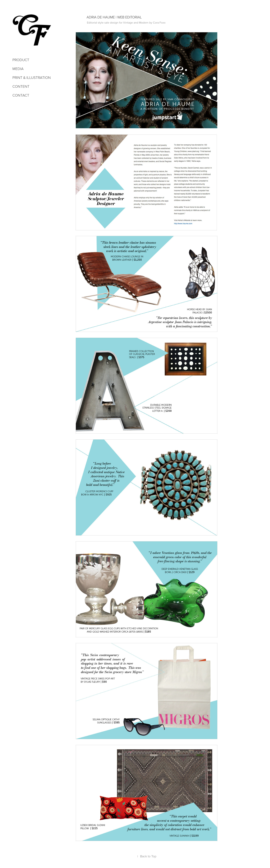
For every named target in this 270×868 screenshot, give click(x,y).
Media (18, 68)
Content (21, 86)
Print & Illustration (32, 77)
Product (21, 60)
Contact (21, 95)
